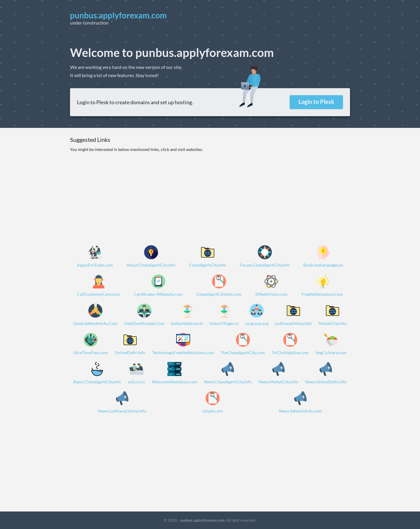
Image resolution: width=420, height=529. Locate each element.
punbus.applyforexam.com (202, 520)
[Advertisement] (210, 194)
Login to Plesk (316, 102)
